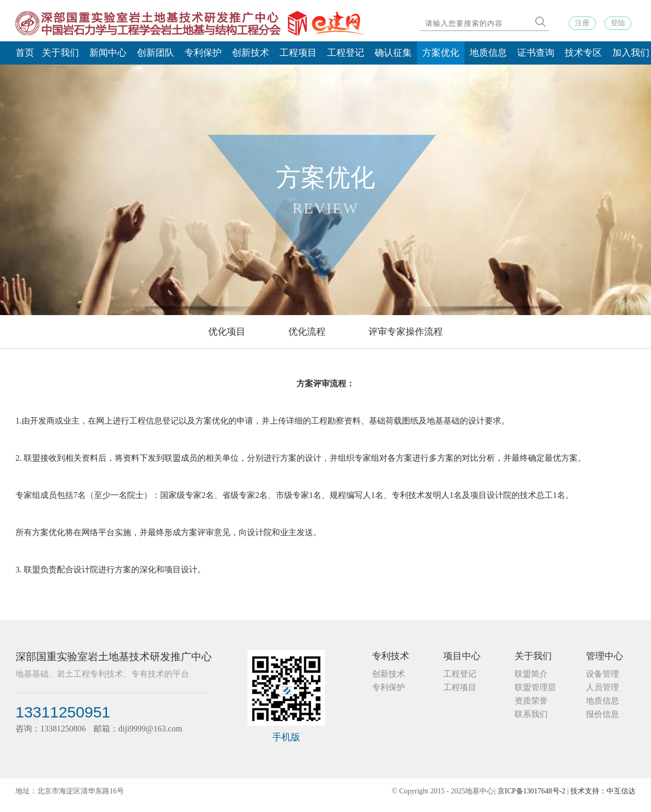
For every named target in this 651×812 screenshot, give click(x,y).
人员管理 (602, 687)
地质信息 (488, 53)
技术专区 (583, 53)
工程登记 (346, 53)
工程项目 (298, 53)
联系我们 (531, 714)
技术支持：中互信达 (603, 791)
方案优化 (441, 53)
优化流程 (307, 332)
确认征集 (393, 53)
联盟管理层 (535, 687)
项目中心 (462, 656)
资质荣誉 (531, 701)
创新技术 (251, 53)
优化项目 (227, 332)
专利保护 (203, 53)
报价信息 (602, 714)
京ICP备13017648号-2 (531, 791)
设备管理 (602, 674)
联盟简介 (531, 674)
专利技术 (391, 656)
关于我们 (60, 53)
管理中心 (605, 656)
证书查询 (536, 53)
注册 (582, 23)
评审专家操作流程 (406, 332)
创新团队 (156, 53)
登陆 (618, 23)
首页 (25, 53)
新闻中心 (108, 53)
